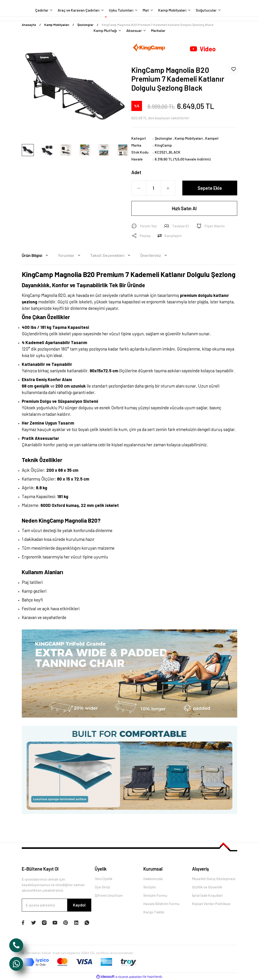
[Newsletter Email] (57, 905)
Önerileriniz (154, 255)
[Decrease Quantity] (139, 188)
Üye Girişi (102, 887)
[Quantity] (153, 188)
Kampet (212, 138)
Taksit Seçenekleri (111, 255)
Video (203, 49)
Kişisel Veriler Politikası (211, 904)
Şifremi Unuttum (109, 895)
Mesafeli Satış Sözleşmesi (214, 879)
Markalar (158, 30)
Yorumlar (70, 255)
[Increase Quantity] (168, 188)
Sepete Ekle (210, 188)
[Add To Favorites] (234, 69)
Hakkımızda (153, 879)
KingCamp (163, 145)
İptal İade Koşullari (207, 895)
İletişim (150, 887)
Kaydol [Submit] (79, 905)
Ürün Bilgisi (36, 255)
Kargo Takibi (154, 912)
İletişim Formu (155, 895)
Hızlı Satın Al (184, 208)
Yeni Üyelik (104, 879)
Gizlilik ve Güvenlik (207, 887)
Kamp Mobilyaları (189, 138)
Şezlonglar (164, 138)
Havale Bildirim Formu (161, 904)
